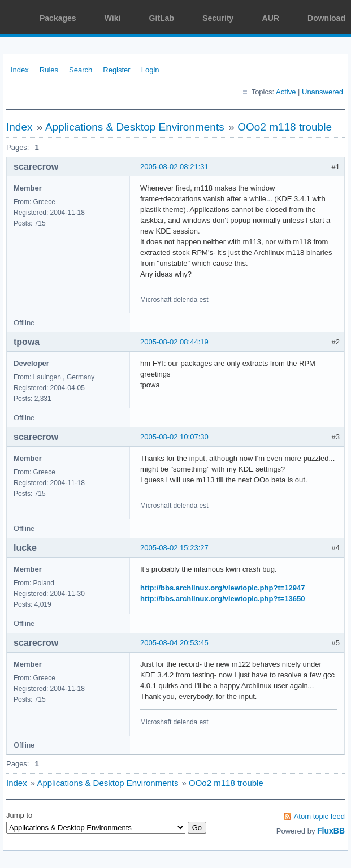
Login (150, 70)
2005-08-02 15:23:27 (174, 548)
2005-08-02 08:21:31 (174, 167)
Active (286, 92)
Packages (58, 18)
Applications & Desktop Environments (135, 127)
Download (326, 18)
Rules (49, 70)
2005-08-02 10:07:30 (174, 437)
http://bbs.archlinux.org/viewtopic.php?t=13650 (222, 599)
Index (20, 70)
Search (81, 70)
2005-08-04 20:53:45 (174, 643)
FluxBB (331, 831)
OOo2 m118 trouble (285, 127)
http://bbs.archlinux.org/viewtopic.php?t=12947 (222, 588)
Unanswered (322, 92)
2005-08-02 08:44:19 (174, 342)
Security (218, 18)
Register (116, 70)
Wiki (113, 18)
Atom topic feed (319, 816)
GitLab (162, 18)
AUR (271, 18)
